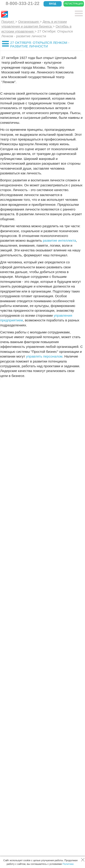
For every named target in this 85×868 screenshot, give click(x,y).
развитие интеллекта (59, 240)
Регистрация (74, 4)
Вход (53, 4)
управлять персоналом (44, 356)
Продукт (8, 22)
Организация (29, 22)
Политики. (68, 864)
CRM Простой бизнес (34, 14)
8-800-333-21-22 (23, 3)
